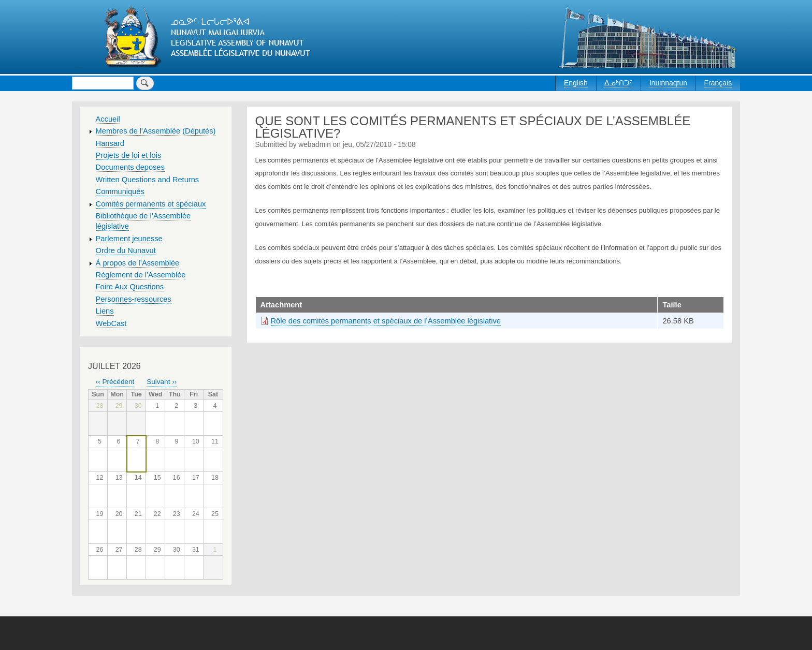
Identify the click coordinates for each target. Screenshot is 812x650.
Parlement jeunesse (129, 239)
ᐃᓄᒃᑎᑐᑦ (618, 83)
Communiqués (120, 191)
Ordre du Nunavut (126, 250)
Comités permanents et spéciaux (151, 204)
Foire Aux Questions (130, 287)
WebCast (111, 323)
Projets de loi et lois (129, 155)
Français (718, 83)
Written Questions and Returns (148, 180)
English (576, 83)
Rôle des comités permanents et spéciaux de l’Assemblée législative (386, 321)
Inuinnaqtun (668, 83)
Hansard (110, 143)
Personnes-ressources (134, 299)
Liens (105, 311)
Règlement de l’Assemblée (141, 275)
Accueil (108, 119)
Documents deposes (130, 167)
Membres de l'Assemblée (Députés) (156, 131)
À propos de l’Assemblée (138, 263)
